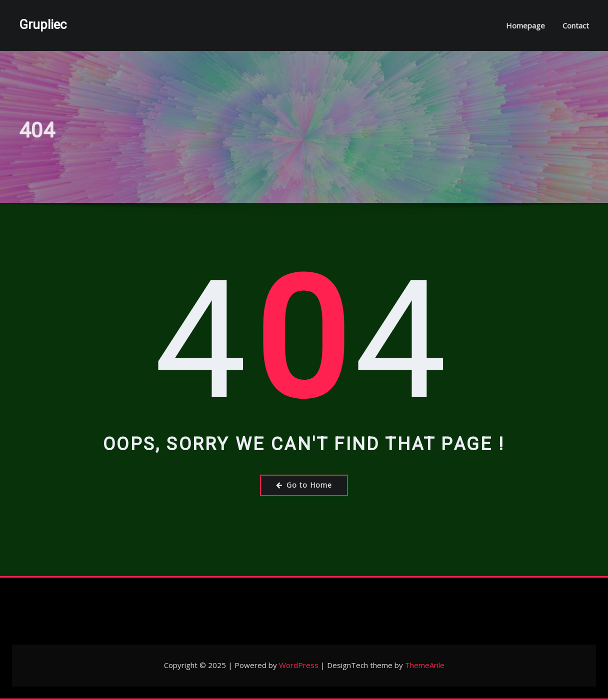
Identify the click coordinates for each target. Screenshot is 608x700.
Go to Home (304, 485)
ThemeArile (425, 665)
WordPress (299, 665)
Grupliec (43, 24)
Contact (576, 25)
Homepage (525, 25)
